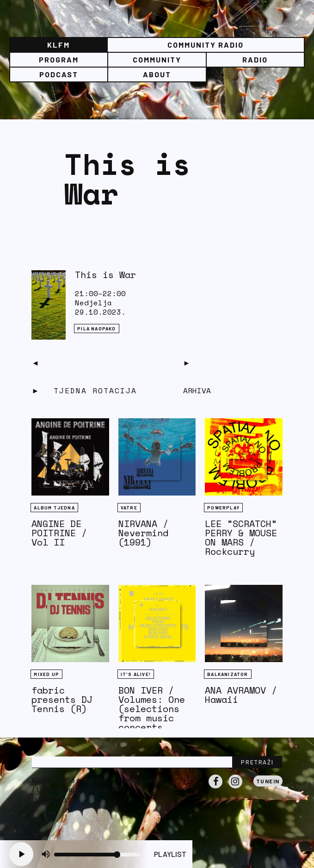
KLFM (58, 45)
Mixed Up (46, 674)
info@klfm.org (55, 798)
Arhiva (197, 391)
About (157, 74)
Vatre (129, 508)
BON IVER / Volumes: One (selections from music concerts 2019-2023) (152, 713)
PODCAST (59, 74)
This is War (105, 275)
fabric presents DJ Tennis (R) (62, 699)
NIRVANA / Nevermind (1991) (143, 533)
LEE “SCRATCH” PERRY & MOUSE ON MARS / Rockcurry (241, 537)
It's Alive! (136, 674)
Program (59, 59)
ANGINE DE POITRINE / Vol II (59, 533)
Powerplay (223, 508)
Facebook (215, 788)
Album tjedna (54, 508)
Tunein (268, 781)
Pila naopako (96, 329)
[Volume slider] (97, 855)
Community (157, 59)
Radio (255, 59)
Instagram (235, 788)
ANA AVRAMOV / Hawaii (241, 695)
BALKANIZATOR (228, 674)
